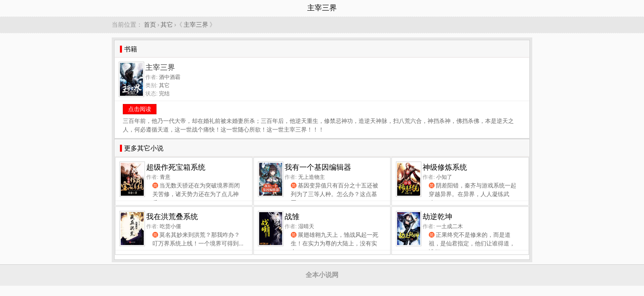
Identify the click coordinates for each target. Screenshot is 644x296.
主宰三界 (196, 24)
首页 (150, 24)
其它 (167, 24)
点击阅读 (140, 109)
